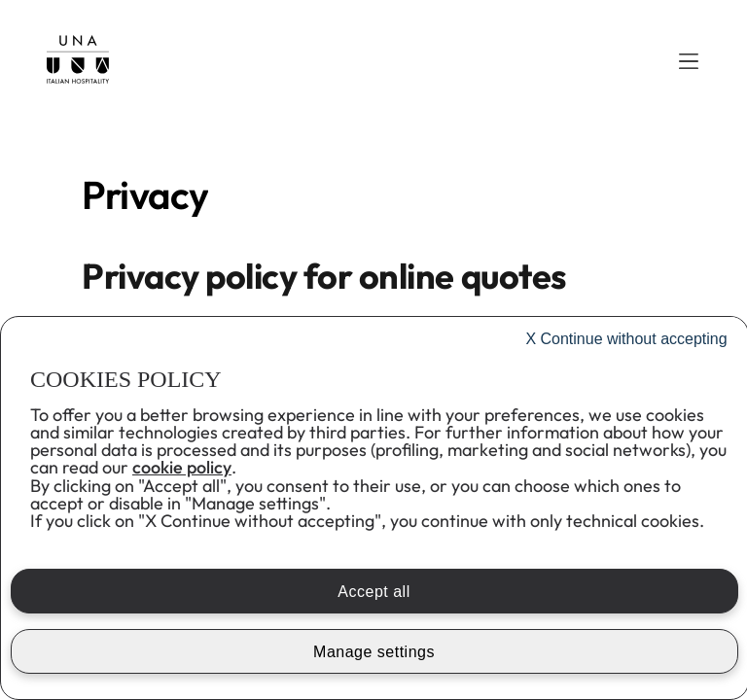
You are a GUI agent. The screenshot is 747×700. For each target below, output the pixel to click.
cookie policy (182, 467)
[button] (689, 61)
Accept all (373, 592)
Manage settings (374, 652)
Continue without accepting (626, 339)
